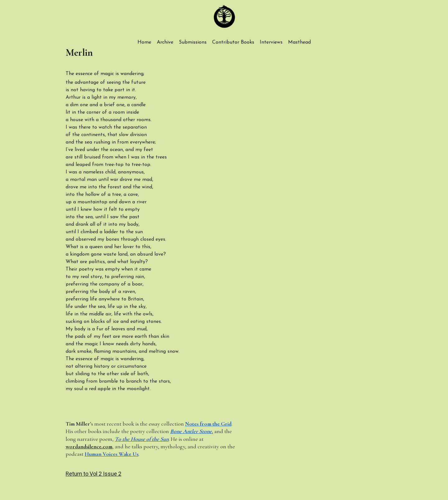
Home (144, 42)
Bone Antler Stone (191, 431)
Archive (165, 42)
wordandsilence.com (89, 446)
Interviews (271, 42)
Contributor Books (233, 42)
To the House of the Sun (142, 439)
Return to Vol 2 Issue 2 (93, 474)
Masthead (299, 42)
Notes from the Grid (208, 424)
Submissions (193, 42)
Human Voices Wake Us (112, 454)
